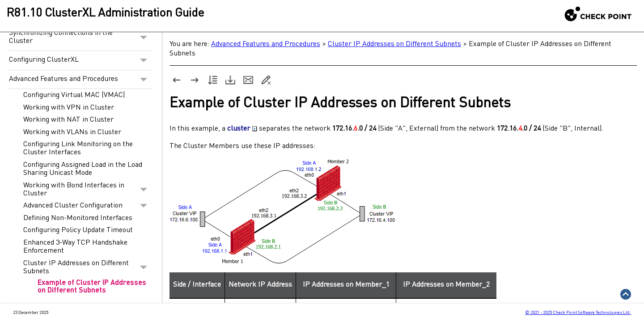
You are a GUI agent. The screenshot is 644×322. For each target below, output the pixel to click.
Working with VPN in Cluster (69, 108)
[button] (144, 37)
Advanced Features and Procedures (80, 80)
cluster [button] (242, 129)
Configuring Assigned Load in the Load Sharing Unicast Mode (83, 169)
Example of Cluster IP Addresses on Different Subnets (92, 287)
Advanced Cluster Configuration (88, 206)
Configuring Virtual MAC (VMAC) (74, 95)
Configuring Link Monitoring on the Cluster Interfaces (78, 148)
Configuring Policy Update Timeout (78, 230)
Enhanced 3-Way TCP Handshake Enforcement (75, 247)
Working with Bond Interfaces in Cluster (88, 190)
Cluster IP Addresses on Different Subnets (88, 267)
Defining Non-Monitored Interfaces (78, 218)
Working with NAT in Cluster (68, 120)
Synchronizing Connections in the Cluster (80, 37)
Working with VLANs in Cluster (72, 132)
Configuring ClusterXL (80, 60)
